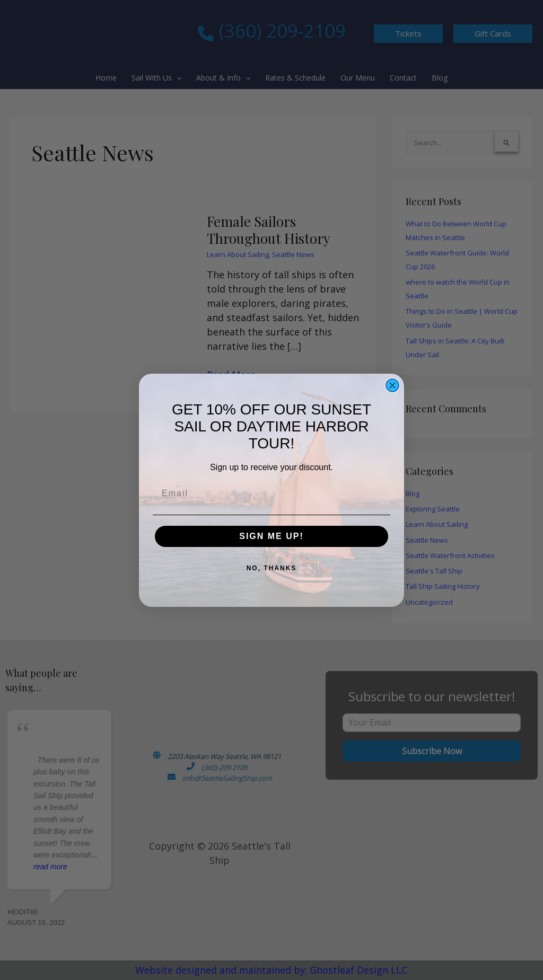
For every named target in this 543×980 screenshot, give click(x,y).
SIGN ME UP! (271, 536)
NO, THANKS (272, 568)
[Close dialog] (392, 385)
